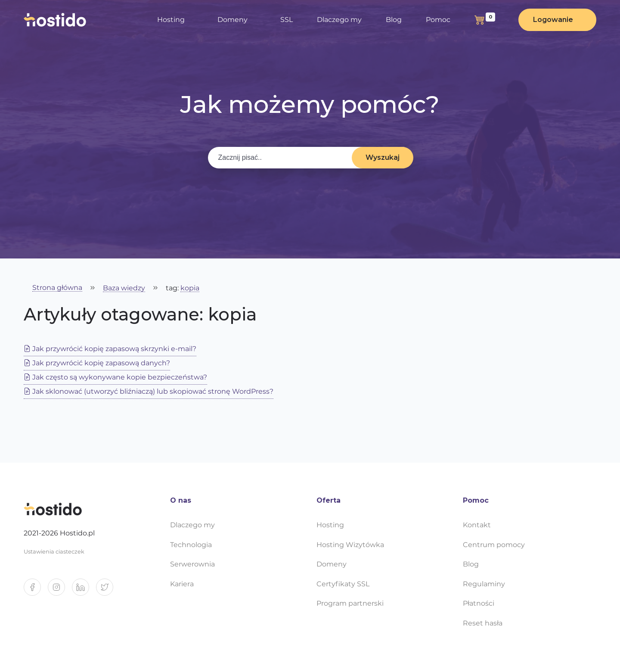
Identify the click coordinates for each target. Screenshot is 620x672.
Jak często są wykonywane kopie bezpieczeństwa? (115, 377)
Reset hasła (483, 623)
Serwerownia (192, 564)
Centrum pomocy (494, 545)
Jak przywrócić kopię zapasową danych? (97, 363)
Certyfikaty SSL (343, 584)
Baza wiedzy (124, 288)
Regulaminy (484, 584)
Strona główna (57, 288)
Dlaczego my (339, 20)
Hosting (171, 20)
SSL (287, 20)
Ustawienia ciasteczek (54, 552)
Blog (394, 20)
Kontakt (477, 525)
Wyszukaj (383, 157)
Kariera (182, 584)
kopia (190, 288)
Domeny (232, 20)
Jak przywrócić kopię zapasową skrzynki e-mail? (110, 349)
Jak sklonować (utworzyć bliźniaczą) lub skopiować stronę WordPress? (149, 391)
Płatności (479, 603)
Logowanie (553, 20)
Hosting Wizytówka (350, 545)
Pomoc (438, 20)
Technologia (191, 545)
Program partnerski (350, 603)
